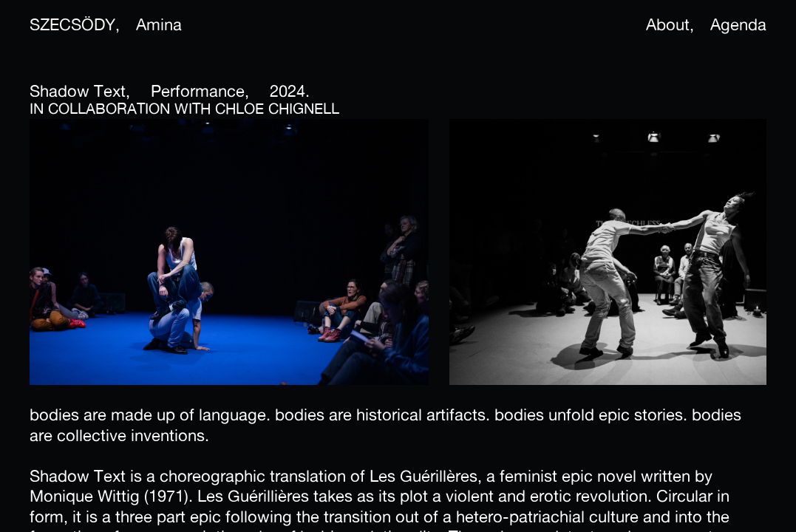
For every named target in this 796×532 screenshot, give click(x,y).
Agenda (738, 24)
